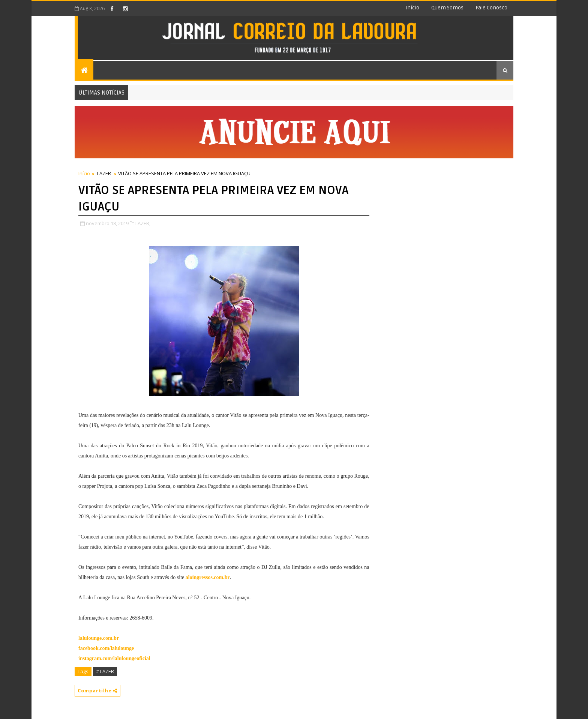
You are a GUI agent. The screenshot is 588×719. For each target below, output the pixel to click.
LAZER (104, 173)
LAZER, (143, 223)
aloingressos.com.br (208, 577)
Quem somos (447, 8)
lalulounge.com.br (99, 638)
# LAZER (105, 671)
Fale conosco (491, 8)
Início (412, 8)
